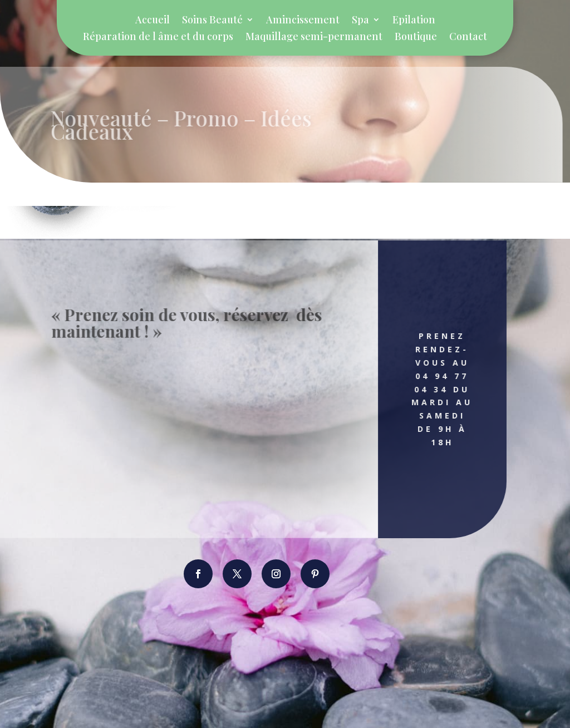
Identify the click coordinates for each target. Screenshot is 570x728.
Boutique (416, 38)
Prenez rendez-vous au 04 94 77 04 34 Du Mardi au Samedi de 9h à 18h (435, 389)
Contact (468, 38)
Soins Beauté (212, 21)
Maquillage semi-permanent (314, 38)
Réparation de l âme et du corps (158, 38)
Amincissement (303, 21)
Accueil (153, 21)
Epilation (414, 21)
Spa (360, 21)
